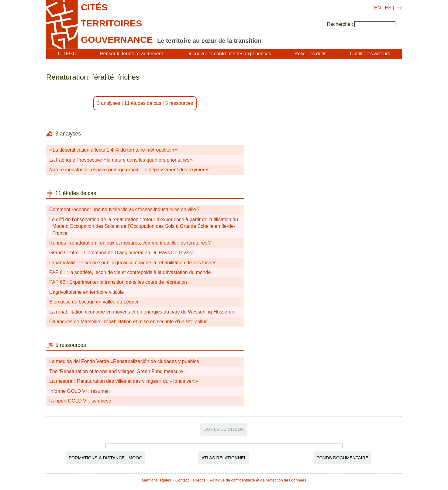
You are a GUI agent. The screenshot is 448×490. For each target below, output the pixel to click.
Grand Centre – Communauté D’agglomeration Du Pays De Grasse (122, 253)
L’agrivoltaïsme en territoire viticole (86, 292)
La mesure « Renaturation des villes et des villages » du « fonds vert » (124, 381)
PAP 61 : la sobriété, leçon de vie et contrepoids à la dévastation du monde (130, 272)
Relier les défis (310, 54)
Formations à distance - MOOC (105, 458)
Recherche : (340, 24)
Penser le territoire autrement (131, 54)
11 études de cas (143, 103)
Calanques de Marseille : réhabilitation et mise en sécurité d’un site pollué (128, 322)
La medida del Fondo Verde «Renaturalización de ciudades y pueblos (124, 361)
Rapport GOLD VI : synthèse (80, 401)
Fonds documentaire (343, 458)
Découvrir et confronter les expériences (229, 54)
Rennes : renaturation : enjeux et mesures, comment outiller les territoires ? (130, 243)
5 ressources (179, 103)
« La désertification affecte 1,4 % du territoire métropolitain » (113, 150)
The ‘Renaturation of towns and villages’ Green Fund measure (116, 371)
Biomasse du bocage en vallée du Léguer (94, 302)
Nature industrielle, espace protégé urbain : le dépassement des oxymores (129, 170)
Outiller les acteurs (370, 54)
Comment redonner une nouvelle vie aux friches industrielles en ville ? (124, 209)
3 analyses (109, 103)
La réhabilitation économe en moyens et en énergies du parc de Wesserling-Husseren (142, 312)
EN (377, 8)
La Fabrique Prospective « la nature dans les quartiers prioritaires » (121, 160)
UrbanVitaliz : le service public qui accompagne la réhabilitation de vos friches (133, 263)
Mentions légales (157, 480)
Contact (182, 480)
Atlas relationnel (224, 458)
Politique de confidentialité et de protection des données (258, 480)
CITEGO (67, 54)
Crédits (199, 480)
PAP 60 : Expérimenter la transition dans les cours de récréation (118, 282)
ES (388, 8)
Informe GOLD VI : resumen (79, 391)
